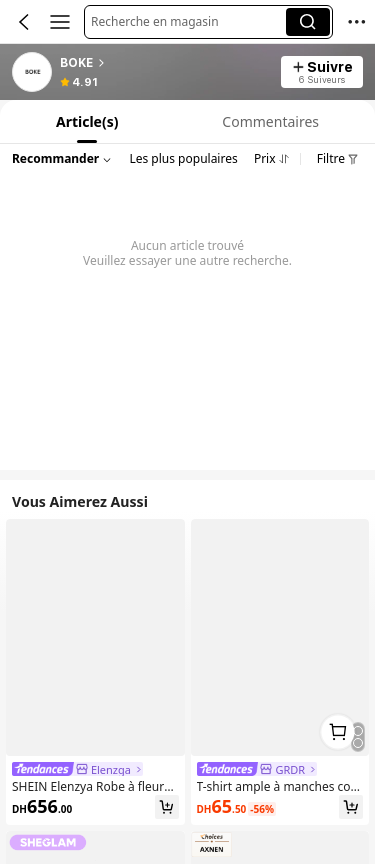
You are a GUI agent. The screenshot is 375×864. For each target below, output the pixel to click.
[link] (33, 73)
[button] (188, 22)
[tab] (85, 121)
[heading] (164, 63)
